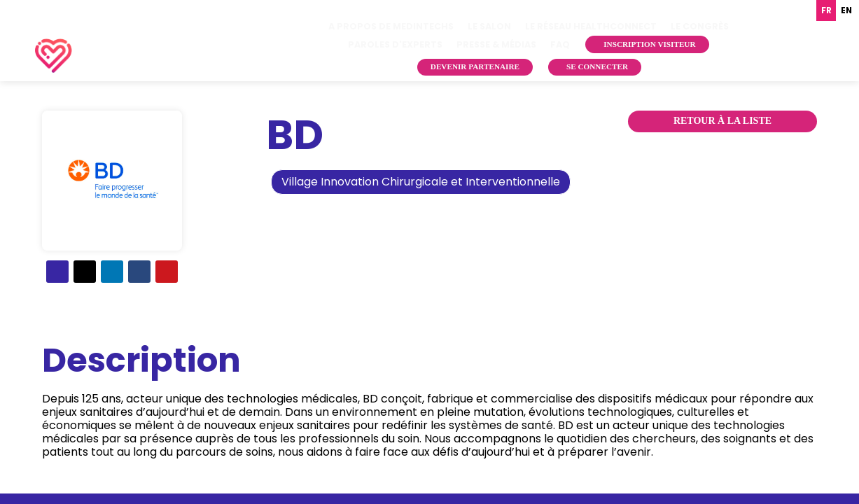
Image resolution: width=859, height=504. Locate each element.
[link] (391, 26)
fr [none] (826, 10)
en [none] (846, 10)
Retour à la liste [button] (722, 121)
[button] (647, 44)
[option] (846, 10)
